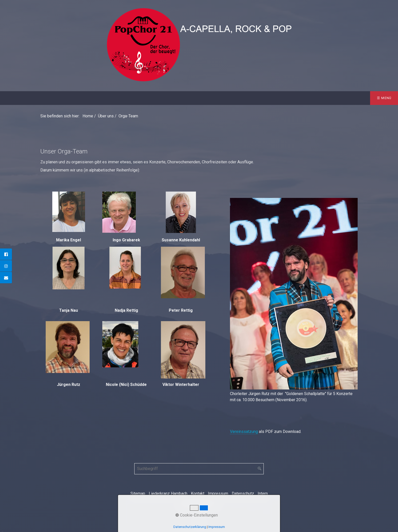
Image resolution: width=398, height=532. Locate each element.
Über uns (40, 98)
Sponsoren (132, 98)
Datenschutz (243, 494)
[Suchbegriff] (199, 469)
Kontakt (220, 98)
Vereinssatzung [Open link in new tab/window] (244, 432)
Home (12, 98)
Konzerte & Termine (85, 98)
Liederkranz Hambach (168, 494)
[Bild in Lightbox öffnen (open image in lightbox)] (294, 294)
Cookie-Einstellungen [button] (197, 515)
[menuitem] (12, 98)
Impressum (218, 494)
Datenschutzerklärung (190, 527)
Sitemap (138, 494)
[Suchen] (260, 469)
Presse (191, 98)
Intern (263, 494)
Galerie (164, 98)
